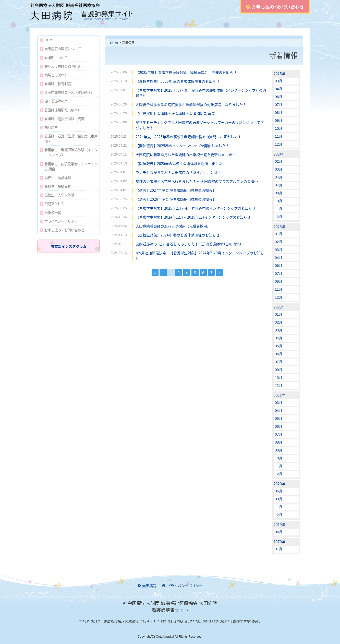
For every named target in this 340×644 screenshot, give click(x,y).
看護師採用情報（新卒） (60, 110)
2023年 (280, 226)
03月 (279, 81)
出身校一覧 (50, 212)
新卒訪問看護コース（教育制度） (67, 92)
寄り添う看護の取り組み (60, 66)
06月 (279, 97)
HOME (114, 43)
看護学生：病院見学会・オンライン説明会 (69, 166)
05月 (279, 346)
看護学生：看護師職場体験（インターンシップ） (69, 152)
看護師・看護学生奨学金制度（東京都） (69, 138)
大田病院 (147, 586)
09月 (279, 121)
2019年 (280, 524)
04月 (279, 89)
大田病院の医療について (60, 49)
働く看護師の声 (54, 101)
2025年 (280, 74)
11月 (279, 136)
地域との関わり (54, 75)
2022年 (280, 307)
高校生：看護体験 (55, 177)
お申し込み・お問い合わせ (62, 230)
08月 (279, 113)
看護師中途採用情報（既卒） (64, 118)
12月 (279, 144)
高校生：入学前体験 (57, 195)
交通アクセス (52, 204)
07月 (279, 105)
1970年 (280, 542)
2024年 (280, 154)
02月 (279, 161)
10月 (279, 128)
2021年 (280, 395)
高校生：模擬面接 (55, 186)
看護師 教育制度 (55, 84)
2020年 (280, 484)
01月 (279, 234)
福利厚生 (49, 127)
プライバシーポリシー (59, 221)
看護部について (54, 57)
